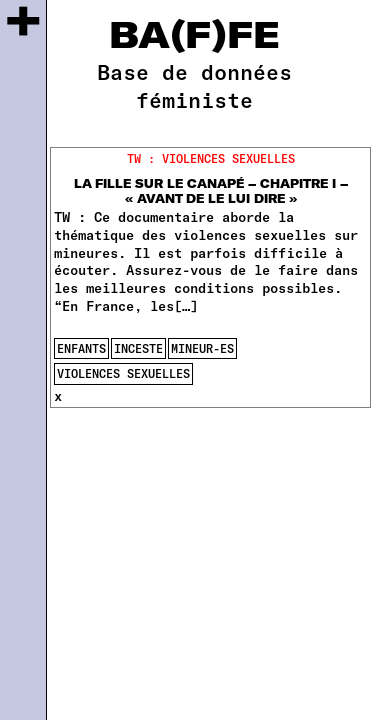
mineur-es (202, 348)
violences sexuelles (123, 373)
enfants (81, 348)
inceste (138, 348)
